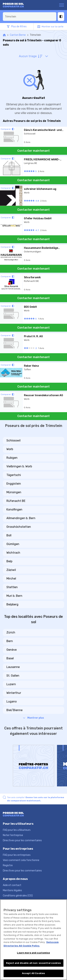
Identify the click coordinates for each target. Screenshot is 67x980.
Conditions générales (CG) (18, 896)
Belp (9, 561)
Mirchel (11, 579)
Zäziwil (11, 570)
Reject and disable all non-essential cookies (33, 963)
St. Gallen (13, 676)
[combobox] (30, 17)
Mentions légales (12, 890)
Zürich (11, 632)
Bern (10, 641)
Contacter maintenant (33, 151)
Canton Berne (18, 35)
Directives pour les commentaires (22, 840)
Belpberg (12, 604)
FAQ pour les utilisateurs (17, 830)
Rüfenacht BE (16, 501)
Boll (9, 535)
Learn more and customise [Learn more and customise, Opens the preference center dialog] (33, 953)
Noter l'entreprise (13, 835)
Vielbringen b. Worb (19, 466)
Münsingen (14, 492)
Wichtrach (13, 553)
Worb (10, 449)
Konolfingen (14, 510)
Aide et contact (12, 885)
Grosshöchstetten (19, 527)
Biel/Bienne (14, 710)
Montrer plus (33, 718)
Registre (8, 865)
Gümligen (13, 544)
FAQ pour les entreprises (17, 855)
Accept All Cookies (33, 973)
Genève (12, 650)
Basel (10, 658)
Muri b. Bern (14, 596)
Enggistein (14, 484)
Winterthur (14, 693)
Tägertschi (14, 475)
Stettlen (12, 587)
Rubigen (12, 458)
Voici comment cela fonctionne (21, 860)
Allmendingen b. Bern (21, 518)
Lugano (12, 701)
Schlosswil (13, 440)
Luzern (11, 684)
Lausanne (13, 667)
